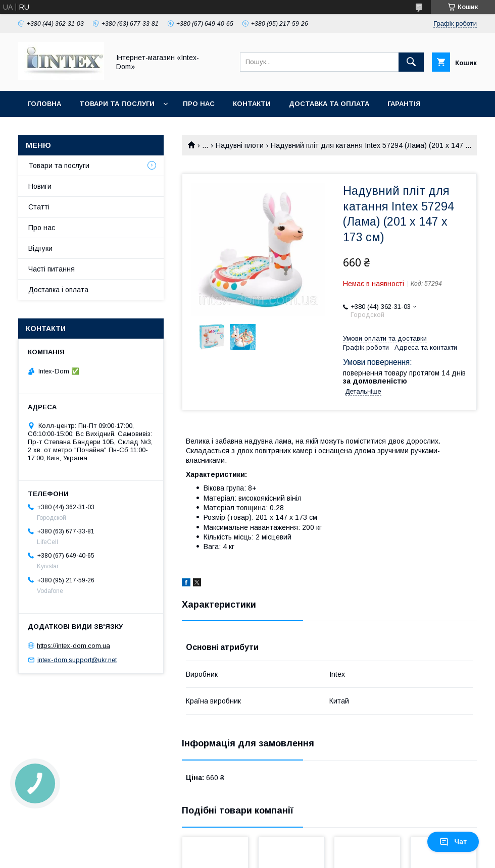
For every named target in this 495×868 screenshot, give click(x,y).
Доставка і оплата (58, 290)
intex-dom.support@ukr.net (77, 660)
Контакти (252, 104)
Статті (39, 207)
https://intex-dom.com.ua (73, 645)
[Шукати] (411, 62)
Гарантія (404, 104)
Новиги (40, 186)
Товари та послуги (117, 104)
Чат (453, 842)
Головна (44, 104)
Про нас (199, 104)
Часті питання (52, 269)
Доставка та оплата (329, 104)
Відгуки (40, 248)
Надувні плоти (240, 145)
